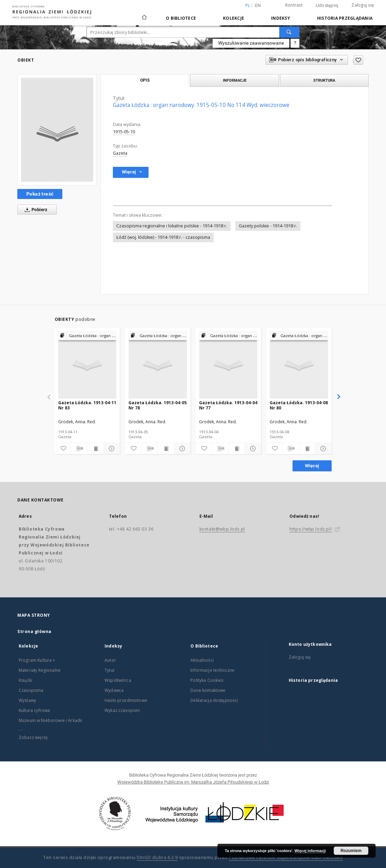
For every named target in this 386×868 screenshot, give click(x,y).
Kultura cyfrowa (34, 710)
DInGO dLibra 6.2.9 (157, 857)
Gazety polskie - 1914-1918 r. (268, 226)
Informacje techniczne (212, 670)
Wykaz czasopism (122, 710)
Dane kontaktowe (208, 690)
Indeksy (281, 18)
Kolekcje (234, 18)
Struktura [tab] (324, 80)
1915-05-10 (124, 132)
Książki (25, 680)
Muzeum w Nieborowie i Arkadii (50, 720)
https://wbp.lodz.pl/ (311, 529)
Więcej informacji (310, 851)
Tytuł (109, 670)
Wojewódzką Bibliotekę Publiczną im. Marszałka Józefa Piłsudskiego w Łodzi (193, 782)
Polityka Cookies (207, 680)
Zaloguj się (363, 5)
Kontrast (294, 5)
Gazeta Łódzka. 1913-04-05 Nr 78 (158, 405)
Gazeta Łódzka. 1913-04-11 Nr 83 (87, 405)
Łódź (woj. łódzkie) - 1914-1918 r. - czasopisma (163, 237)
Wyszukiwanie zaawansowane (251, 43)
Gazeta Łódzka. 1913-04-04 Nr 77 (228, 405)
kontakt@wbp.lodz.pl (222, 529)
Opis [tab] (145, 80)
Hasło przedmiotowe (126, 700)
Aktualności (202, 660)
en (258, 5)
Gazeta (120, 153)
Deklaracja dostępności (214, 700)
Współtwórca (118, 680)
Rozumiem (351, 851)
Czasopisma (31, 690)
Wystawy (27, 700)
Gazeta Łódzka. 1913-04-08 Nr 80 (299, 405)
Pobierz (35, 210)
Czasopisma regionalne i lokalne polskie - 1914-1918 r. (172, 226)
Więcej (312, 466)
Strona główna (34, 631)
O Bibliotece (181, 18)
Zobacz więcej (33, 737)
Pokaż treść (40, 194)
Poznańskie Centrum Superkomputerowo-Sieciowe (286, 857)
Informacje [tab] (235, 80)
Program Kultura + (37, 660)
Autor (110, 660)
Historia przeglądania (345, 18)
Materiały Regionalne (40, 670)
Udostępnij (327, 6)
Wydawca (114, 690)
